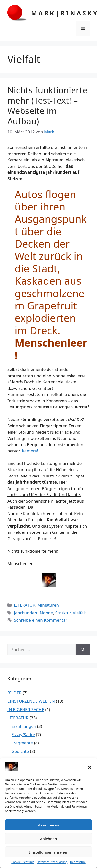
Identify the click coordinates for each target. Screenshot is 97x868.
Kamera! (30, 451)
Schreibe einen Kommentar (41, 620)
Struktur (63, 613)
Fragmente (22, 743)
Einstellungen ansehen (49, 852)
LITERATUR (24, 605)
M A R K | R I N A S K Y (64, 13)
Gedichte (20, 751)
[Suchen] (83, 650)
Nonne (47, 613)
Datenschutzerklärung (52, 862)
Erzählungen (24, 726)
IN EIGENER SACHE (26, 709)
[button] (90, 767)
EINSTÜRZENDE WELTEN (31, 701)
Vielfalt (79, 613)
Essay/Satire (23, 735)
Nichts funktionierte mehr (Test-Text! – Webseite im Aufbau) (47, 105)
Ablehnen (49, 839)
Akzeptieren (48, 825)
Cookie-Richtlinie (23, 862)
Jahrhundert (26, 613)
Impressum (78, 862)
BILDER (14, 693)
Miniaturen (48, 605)
